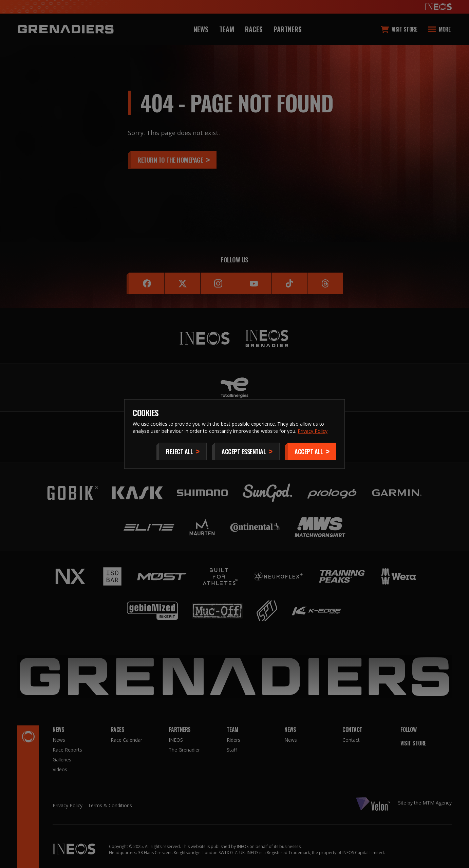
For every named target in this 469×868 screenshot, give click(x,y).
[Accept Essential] (246, 451)
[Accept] (311, 451)
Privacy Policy (313, 431)
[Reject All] (182, 451)
